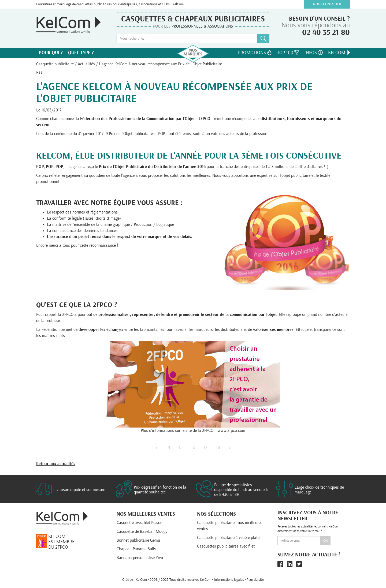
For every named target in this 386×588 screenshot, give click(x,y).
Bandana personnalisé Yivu (140, 558)
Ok (326, 541)
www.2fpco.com (231, 430)
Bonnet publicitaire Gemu (138, 540)
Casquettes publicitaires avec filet (226, 546)
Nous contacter (327, 4)
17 (205, 448)
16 (193, 448)
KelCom (340, 53)
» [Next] (230, 448)
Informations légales (229, 580)
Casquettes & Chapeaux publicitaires (193, 19)
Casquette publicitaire (55, 64)
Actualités (86, 64)
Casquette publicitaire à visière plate (228, 538)
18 (218, 448)
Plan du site (255, 580)
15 (181, 448)
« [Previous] (156, 448)
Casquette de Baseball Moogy (142, 531)
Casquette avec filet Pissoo (140, 523)
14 (168, 448)
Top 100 (288, 53)
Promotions (255, 53)
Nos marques (193, 54)
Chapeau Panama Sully (136, 549)
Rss (39, 72)
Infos (314, 53)
